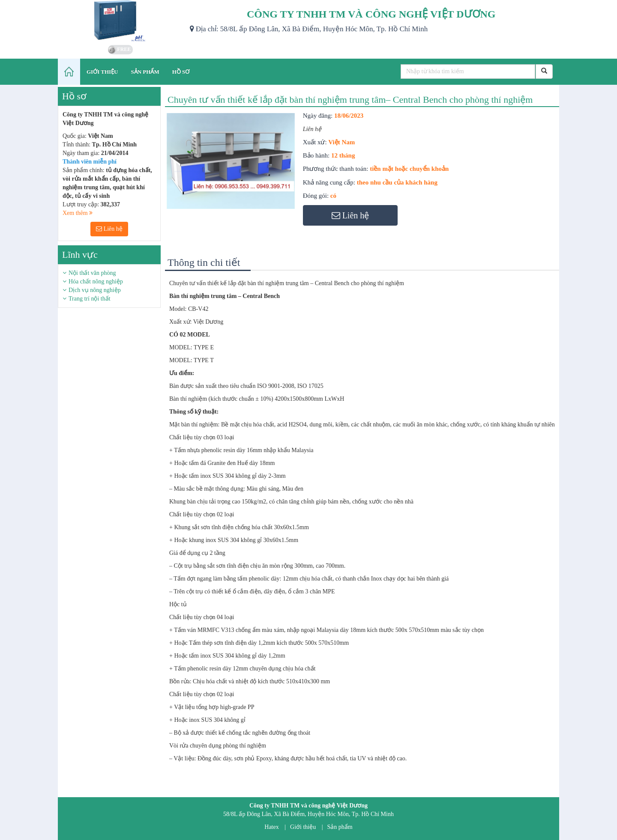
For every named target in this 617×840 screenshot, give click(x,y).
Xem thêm (78, 213)
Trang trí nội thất (90, 299)
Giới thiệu (303, 827)
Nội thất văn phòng (92, 273)
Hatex (271, 827)
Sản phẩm (340, 827)
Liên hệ (109, 229)
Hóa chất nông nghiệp (96, 281)
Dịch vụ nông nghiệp (95, 290)
